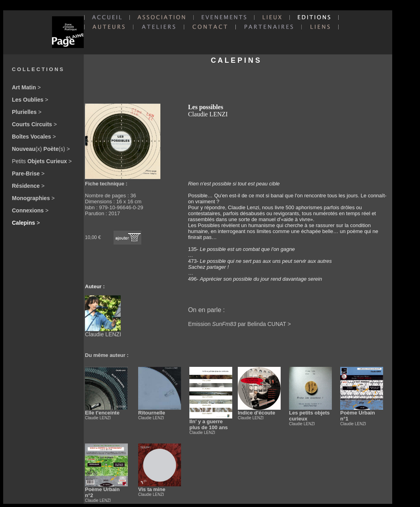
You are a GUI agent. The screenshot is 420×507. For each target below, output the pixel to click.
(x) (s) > (41, 149)
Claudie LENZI (103, 332)
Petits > (42, 161)
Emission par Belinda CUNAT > (240, 324)
